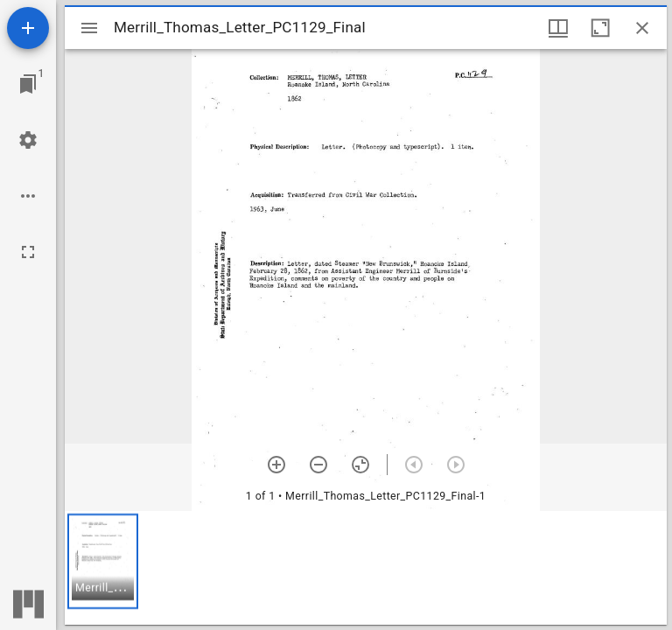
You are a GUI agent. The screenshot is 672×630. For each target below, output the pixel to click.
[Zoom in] (276, 465)
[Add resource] (28, 28)
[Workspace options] (28, 196)
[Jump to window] (28, 84)
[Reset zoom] (360, 465)
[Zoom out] (318, 465)
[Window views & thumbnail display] (558, 28)
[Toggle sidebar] (89, 28)
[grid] (366, 568)
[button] (103, 561)
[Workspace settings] (28, 140)
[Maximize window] (600, 28)
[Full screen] (28, 252)
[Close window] (642, 28)
